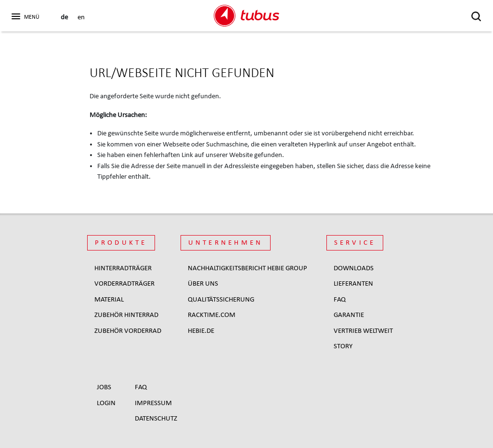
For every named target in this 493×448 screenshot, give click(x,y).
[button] (24, 15)
